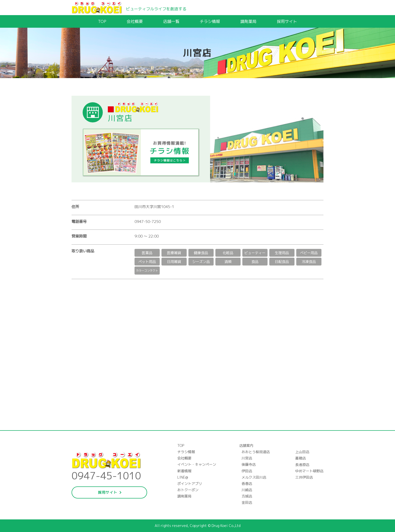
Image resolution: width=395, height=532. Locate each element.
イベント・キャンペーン (197, 464)
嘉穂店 (301, 458)
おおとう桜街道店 (256, 452)
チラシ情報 (210, 21)
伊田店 (247, 471)
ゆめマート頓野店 (309, 471)
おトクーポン (188, 490)
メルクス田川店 (254, 477)
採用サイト (287, 21)
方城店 (247, 496)
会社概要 (135, 21)
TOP (102, 21)
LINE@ (183, 477)
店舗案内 (246, 445)
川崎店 (247, 490)
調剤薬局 (248, 21)
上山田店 (302, 452)
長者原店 (302, 465)
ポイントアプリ (190, 484)
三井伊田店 (304, 477)
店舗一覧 (171, 21)
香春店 (247, 484)
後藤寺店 (249, 464)
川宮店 (247, 458)
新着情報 (184, 471)
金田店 (247, 502)
